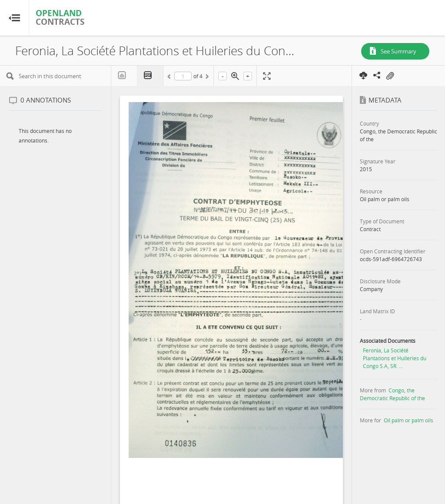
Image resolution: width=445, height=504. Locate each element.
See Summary (399, 51)
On (390, 76)
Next (206, 78)
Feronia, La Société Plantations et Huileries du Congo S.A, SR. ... (395, 358)
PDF (150, 76)
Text (124, 76)
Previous (170, 78)
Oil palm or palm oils (408, 420)
